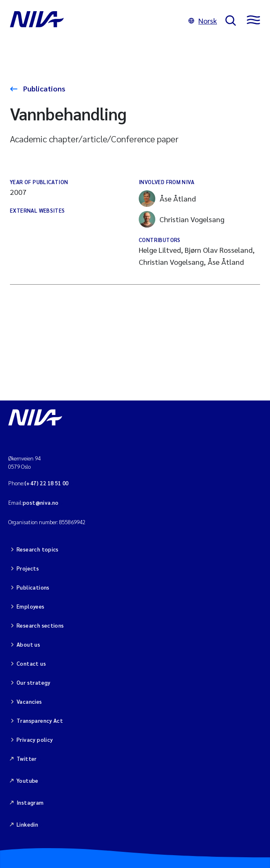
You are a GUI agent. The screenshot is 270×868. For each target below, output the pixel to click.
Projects (28, 568)
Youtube (28, 780)
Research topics (38, 549)
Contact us (31, 663)
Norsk (203, 20)
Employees (31, 606)
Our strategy (34, 682)
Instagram (30, 802)
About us (28, 644)
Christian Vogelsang (182, 219)
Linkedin (27, 824)
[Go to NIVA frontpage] (95, 21)
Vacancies (29, 701)
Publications (43, 88)
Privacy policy (35, 740)
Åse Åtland (167, 199)
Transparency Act (40, 721)
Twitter (27, 759)
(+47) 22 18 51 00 (47, 483)
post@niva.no (41, 502)
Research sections (40, 625)
